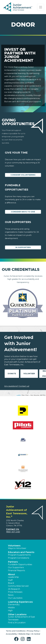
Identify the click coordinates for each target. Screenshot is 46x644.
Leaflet (18, 395)
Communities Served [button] (18, 586)
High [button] (10, 611)
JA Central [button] (36, 634)
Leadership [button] (13, 577)
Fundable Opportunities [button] (20, 564)
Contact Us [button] (13, 529)
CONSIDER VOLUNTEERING (23, 175)
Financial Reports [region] (16, 570)
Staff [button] (10, 580)
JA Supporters (23, 247)
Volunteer (29, 374)
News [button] (11, 595)
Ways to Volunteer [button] (17, 548)
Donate (12, 374)
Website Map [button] (24, 634)
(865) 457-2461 (13, 532)
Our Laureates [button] (15, 598)
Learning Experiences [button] (20, 602)
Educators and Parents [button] (21, 552)
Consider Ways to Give (23, 212)
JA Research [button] (14, 589)
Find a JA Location (17, 623)
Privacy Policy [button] (33, 631)
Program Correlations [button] (19, 558)
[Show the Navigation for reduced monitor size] (41, 7)
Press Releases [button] (15, 592)
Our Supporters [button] (16, 567)
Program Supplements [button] (19, 555)
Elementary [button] (14, 605)
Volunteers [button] (14, 546)
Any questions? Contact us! (17, 386)
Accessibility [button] (11, 634)
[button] (17, 639)
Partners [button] (13, 562)
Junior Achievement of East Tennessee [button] (21, 618)
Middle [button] (11, 608)
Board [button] (11, 583)
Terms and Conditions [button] (16, 631)
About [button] (11, 574)
